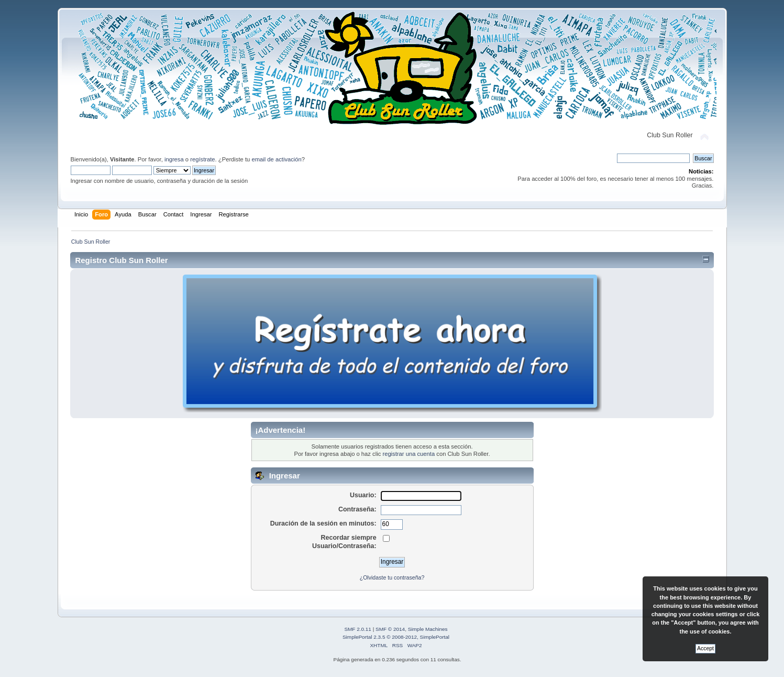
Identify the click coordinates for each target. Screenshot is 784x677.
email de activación (276, 159)
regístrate (202, 159)
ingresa (174, 159)
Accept (705, 648)
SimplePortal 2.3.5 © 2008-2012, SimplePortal (396, 637)
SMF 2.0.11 (358, 629)
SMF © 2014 (390, 629)
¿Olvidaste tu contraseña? (392, 577)
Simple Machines (428, 629)
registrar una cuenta (408, 454)
